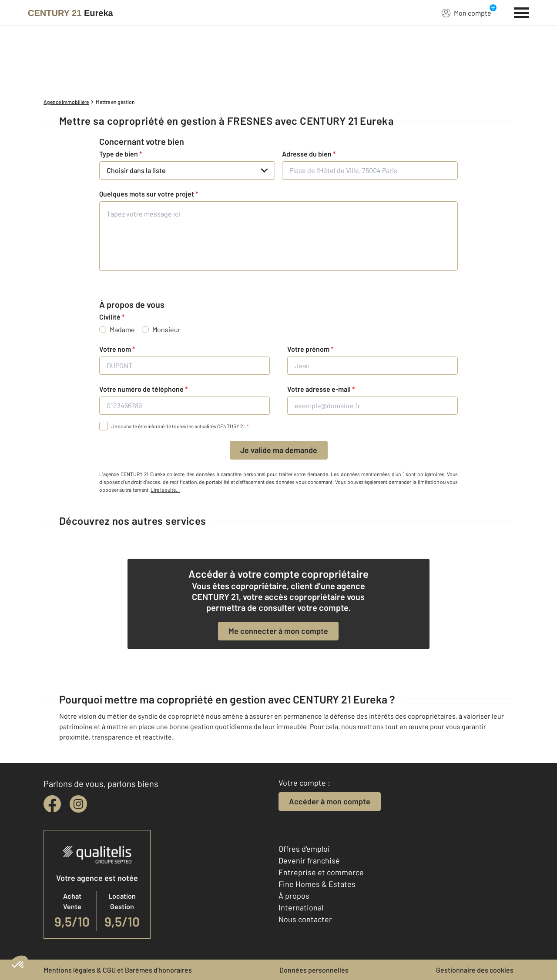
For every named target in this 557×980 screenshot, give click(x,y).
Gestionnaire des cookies (475, 970)
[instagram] (78, 804)
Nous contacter (305, 919)
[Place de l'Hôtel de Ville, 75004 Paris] (370, 170)
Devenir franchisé (309, 860)
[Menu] (522, 12)
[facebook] (52, 804)
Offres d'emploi (304, 849)
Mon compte (466, 13)
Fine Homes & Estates (317, 884)
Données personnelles (314, 970)
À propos (294, 896)
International (301, 907)
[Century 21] (70, 13)
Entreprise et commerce (321, 872)
